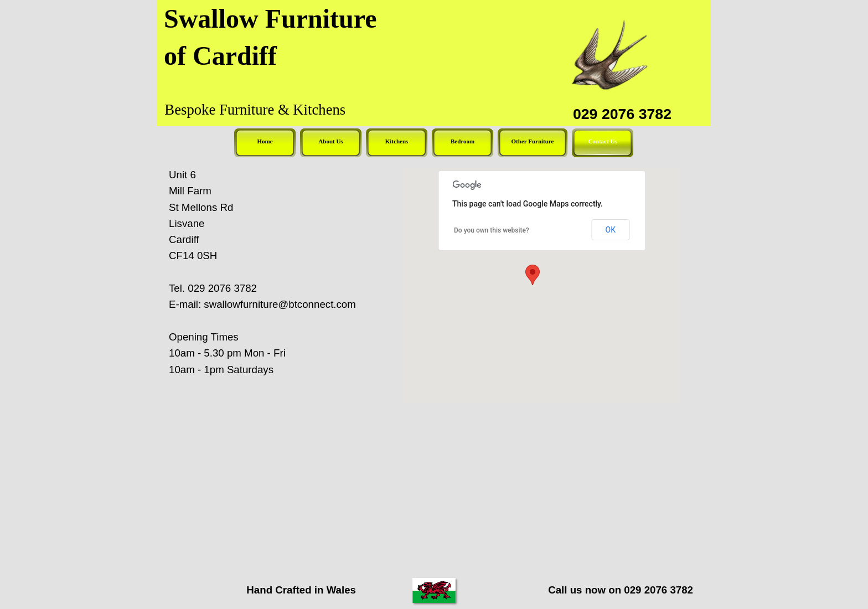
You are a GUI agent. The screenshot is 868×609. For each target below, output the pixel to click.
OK (611, 230)
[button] (533, 275)
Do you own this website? (492, 230)
